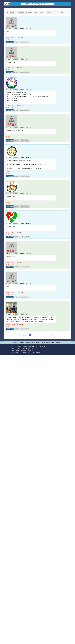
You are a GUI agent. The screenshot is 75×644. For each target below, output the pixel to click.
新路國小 (15, 127)
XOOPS (39, 346)
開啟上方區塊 (70, 7)
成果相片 (36, 12)
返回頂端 (68, 349)
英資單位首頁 (10, 42)
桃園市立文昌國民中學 (24, 346)
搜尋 (62, 13)
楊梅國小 (15, 254)
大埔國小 (15, 157)
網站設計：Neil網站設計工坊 (8, 350)
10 (46, 335)
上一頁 (25, 335)
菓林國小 (15, 193)
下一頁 (50, 335)
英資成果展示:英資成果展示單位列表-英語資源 (37, 4)
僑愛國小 (15, 223)
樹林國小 (15, 89)
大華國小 (15, 29)
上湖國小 (15, 314)
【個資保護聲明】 (37, 353)
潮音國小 (15, 59)
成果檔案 (42, 12)
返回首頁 (62, 349)
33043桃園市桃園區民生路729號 (25, 351)
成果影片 (30, 12)
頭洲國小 (15, 284)
